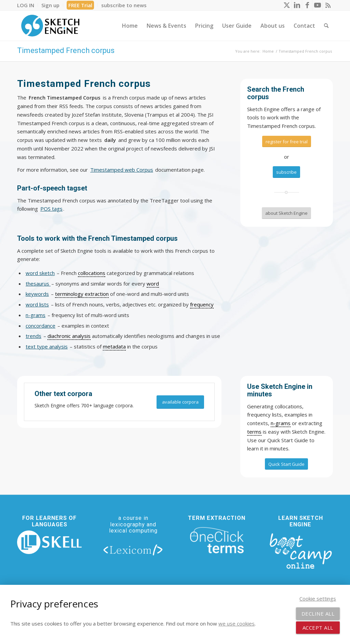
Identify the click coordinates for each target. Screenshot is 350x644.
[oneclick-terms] (217, 541)
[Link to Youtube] (317, 5)
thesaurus (38, 284)
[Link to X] (287, 5)
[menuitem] (28, 5)
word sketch (40, 273)
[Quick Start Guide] (286, 464)
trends (33, 336)
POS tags (51, 209)
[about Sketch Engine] (286, 213)
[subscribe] (286, 172)
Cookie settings (318, 599)
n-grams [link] (281, 423)
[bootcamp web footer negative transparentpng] (301, 550)
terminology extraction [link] (82, 294)
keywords (37, 294)
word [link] (153, 284)
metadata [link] (114, 346)
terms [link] (254, 432)
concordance (41, 326)
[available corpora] (180, 402)
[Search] (326, 26)
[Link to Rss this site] (328, 5)
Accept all (318, 628)
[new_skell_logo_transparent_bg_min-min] (49, 542)
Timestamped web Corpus (122, 170)
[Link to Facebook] (307, 5)
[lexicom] (133, 550)
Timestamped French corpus (66, 50)
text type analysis (47, 346)
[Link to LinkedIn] (297, 5)
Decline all (318, 614)
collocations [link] (92, 273)
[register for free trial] (287, 142)
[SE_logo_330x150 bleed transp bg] (50, 26)
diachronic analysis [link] (69, 336)
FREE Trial (80, 5)
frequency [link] (202, 304)
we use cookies (237, 623)
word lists (37, 304)
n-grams (36, 315)
